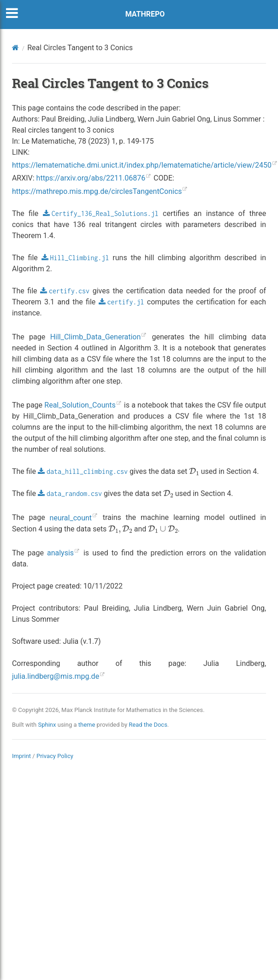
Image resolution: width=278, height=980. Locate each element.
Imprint (21, 756)
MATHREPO (145, 14)
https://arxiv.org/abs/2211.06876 (91, 178)
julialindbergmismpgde (56, 676)
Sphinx (47, 725)
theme (87, 725)
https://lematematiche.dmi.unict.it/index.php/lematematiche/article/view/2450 (142, 165)
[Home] (15, 48)
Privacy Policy (55, 756)
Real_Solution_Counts (80, 405)
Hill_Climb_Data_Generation (96, 337)
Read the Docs (148, 725)
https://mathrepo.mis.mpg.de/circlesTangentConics (97, 191)
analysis (60, 553)
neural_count (71, 518)
